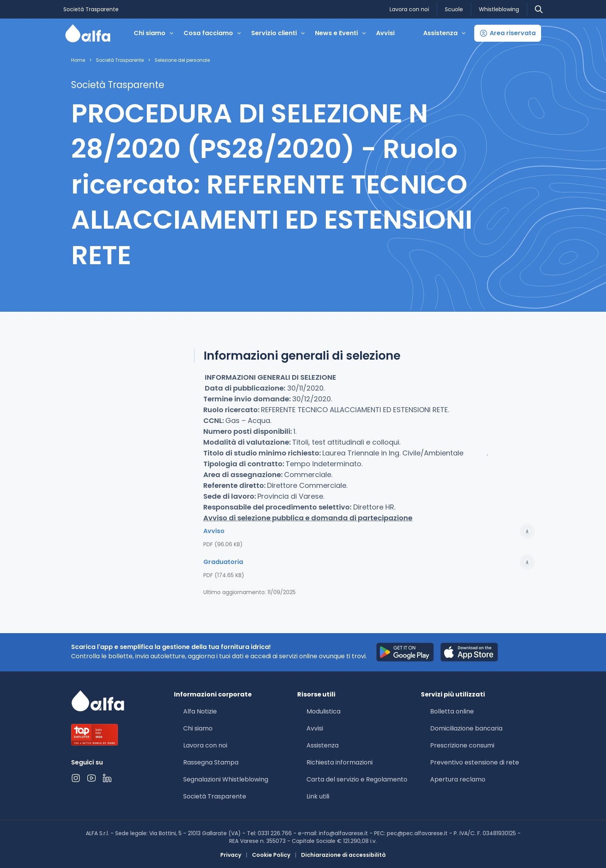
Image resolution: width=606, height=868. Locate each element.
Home (78, 60)
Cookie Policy (271, 855)
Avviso (369, 531)
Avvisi (385, 33)
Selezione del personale (182, 60)
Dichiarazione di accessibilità (343, 855)
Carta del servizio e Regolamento (357, 779)
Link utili (318, 796)
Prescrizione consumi (462, 745)
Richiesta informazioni (340, 762)
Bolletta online (452, 711)
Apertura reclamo (458, 779)
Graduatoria (369, 562)
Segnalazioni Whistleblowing (226, 779)
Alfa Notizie (200, 711)
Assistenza (323, 745)
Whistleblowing (499, 9)
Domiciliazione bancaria (466, 728)
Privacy (231, 855)
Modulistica (323, 711)
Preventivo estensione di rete (475, 762)
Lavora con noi (409, 9)
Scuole (454, 9)
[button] (508, 33)
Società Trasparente (91, 9)
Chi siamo (198, 728)
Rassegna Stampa (211, 762)
